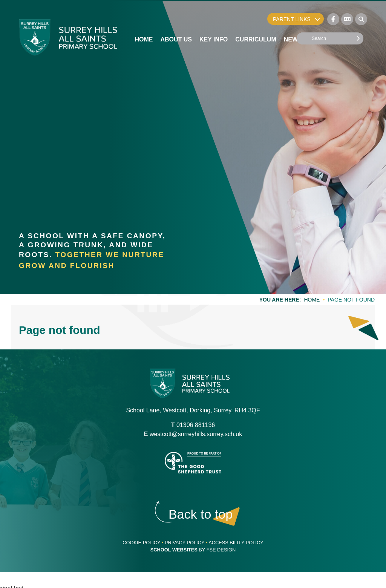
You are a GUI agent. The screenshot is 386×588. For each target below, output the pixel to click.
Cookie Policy (141, 543)
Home (312, 300)
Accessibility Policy (236, 543)
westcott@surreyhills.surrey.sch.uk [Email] (196, 434)
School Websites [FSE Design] (174, 550)
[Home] (68, 37)
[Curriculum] (256, 23)
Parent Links (296, 19)
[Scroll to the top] (201, 514)
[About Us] (176, 23)
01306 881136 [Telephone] (196, 425)
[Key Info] (214, 23)
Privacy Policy (185, 543)
